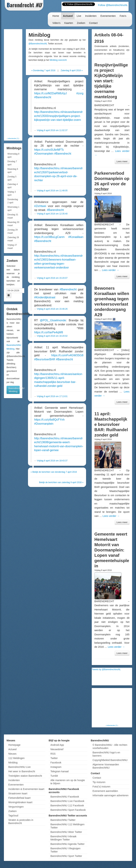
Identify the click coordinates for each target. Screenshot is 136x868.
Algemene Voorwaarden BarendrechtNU (106, 766)
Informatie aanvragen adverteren (110, 795)
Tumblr (54, 776)
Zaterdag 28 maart (13, 239)
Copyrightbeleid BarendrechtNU (110, 760)
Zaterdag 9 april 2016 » (72, 70)
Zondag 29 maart (12, 231)
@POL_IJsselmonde (53, 320)
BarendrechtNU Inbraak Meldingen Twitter (63, 838)
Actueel (68, 16)
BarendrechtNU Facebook (65, 797)
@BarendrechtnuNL (38, 44)
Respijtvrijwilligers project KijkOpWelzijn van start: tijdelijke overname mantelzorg (111, 81)
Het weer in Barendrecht (22, 771)
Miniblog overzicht (58, 60)
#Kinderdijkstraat (45, 297)
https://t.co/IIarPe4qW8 (49, 332)
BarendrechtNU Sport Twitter (66, 856)
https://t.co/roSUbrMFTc (49, 150)
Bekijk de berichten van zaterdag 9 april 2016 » (61, 482)
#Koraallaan (76, 237)
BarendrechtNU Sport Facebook (68, 810)
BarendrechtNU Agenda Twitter (68, 844)
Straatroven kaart (18, 793)
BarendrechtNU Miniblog (14, 390)
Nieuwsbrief (57, 749)
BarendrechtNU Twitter (63, 820)
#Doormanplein (44, 154)
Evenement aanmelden (105, 791)
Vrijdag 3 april (12, 193)
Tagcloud (13, 816)
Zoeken (81, 23)
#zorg (80, 93)
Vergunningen (16, 807)
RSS (53, 754)
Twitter (54, 758)
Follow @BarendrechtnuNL (113, 5)
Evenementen (108, 16)
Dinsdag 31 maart (13, 216)
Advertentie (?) (13, 138)
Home (56, 16)
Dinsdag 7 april (12, 163)
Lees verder (110, 270)
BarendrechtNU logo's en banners (106, 754)
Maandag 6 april (13, 171)
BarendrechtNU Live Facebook (67, 801)
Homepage (14, 745)
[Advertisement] (19, 83)
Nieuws (12, 754)
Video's (56, 23)
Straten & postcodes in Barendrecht (21, 822)
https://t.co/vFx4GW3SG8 (67, 355)
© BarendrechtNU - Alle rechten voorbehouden (110, 746)
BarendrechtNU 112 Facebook (67, 805)
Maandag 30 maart (13, 224)
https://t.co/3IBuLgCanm (49, 237)
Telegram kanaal (60, 771)
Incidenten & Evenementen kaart (26, 789)
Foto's (123, 16)
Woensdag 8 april (13, 155)
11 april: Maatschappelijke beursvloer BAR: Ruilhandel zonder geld (111, 424)
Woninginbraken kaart (20, 802)
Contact (93, 23)
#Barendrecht (43, 97)
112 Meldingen (16, 758)
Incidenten (91, 16)
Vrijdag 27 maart (12, 247)
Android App (57, 745)
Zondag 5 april (12, 178)
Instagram (56, 767)
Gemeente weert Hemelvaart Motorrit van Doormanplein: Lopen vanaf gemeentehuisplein (112, 550)
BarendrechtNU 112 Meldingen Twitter (67, 826)
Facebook (56, 763)
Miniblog (13, 763)
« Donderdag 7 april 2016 (43, 70)
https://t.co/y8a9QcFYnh (49, 420)
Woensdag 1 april (13, 209)
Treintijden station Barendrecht (25, 776)
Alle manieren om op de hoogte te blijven (68, 782)
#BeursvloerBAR (45, 359)
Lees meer (122, 161)
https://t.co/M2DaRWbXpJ (50, 93)
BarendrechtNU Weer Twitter (66, 832)
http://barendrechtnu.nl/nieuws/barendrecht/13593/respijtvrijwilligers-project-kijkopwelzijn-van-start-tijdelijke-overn (58, 116)
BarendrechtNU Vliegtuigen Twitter (66, 850)
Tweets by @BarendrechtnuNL (106, 669)
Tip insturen (99, 782)
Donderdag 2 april (13, 201)
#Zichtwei (40, 206)
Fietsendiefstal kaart (19, 798)
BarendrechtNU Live (19, 767)
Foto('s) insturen (101, 787)
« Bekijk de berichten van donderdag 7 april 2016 (54, 472)
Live (79, 16)
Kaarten (69, 23)
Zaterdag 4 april (13, 186)
